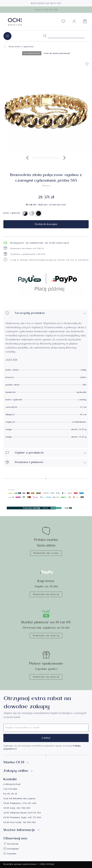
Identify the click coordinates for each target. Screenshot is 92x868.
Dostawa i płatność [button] (46, 463)
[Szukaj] (45, 36)
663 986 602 (23, 808)
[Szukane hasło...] (66, 36)
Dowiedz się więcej (46, 595)
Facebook (11, 844)
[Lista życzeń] (63, 22)
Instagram (11, 849)
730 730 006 (10, 789)
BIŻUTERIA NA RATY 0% (46, 3)
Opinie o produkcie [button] (46, 453)
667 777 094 (35, 818)
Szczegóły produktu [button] (46, 313)
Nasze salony (46, 546)
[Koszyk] (85, 22)
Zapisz (46, 738)
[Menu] (7, 36)
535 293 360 (30, 804)
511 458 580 (29, 823)
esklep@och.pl (12, 785)
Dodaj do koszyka (46, 225)
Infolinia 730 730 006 (46, 10)
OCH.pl (50, 865)
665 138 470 (34, 813)
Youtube (10, 854)
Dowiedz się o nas (46, 553)
